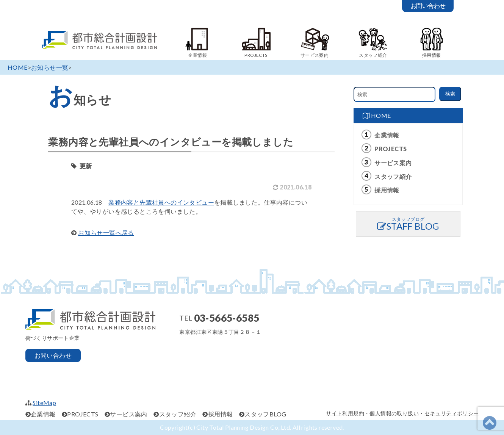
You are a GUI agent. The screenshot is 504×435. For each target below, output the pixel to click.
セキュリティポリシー (452, 413)
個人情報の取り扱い (394, 413)
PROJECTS (391, 149)
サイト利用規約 (345, 413)
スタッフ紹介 (393, 176)
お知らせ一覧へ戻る (106, 232)
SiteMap (44, 403)
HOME (377, 115)
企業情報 (387, 135)
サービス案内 (393, 163)
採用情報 (387, 190)
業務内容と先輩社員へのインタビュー (161, 202)
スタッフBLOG (265, 414)
